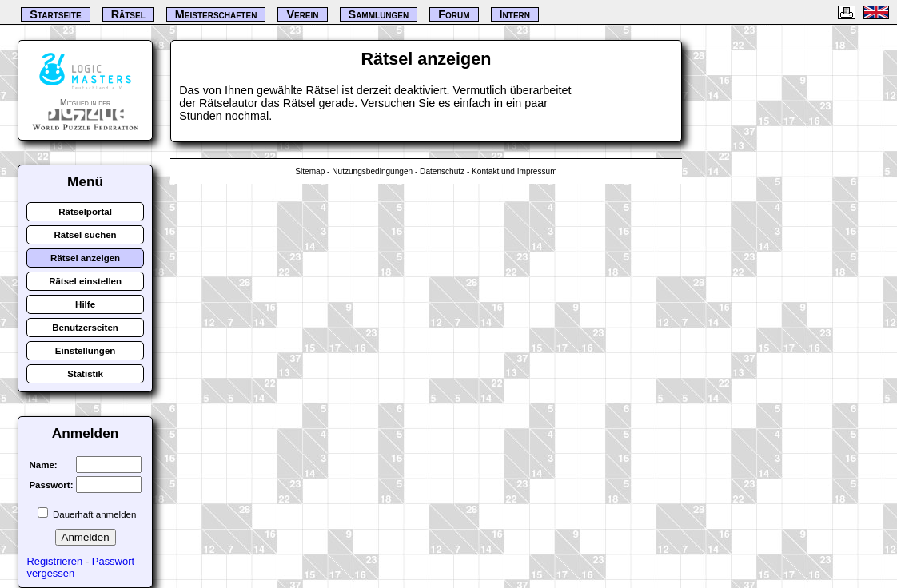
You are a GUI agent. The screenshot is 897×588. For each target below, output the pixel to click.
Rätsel (128, 14)
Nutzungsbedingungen (372, 171)
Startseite (55, 14)
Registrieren (54, 561)
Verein (302, 14)
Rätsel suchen (86, 235)
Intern (515, 14)
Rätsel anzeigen (85, 258)
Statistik (85, 374)
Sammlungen (379, 14)
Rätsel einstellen (85, 281)
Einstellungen (86, 351)
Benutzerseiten (85, 328)
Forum (454, 14)
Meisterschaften (216, 14)
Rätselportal (85, 212)
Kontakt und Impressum (514, 171)
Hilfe (85, 304)
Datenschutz (442, 171)
